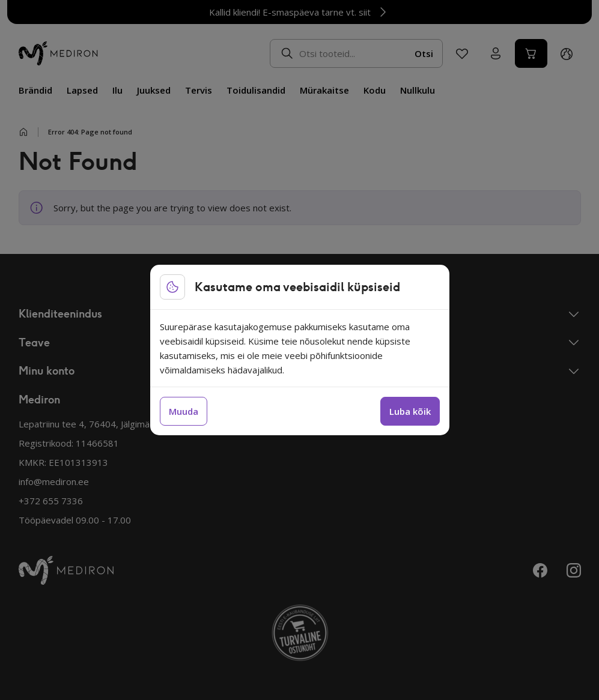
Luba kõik (410, 411)
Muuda (184, 411)
